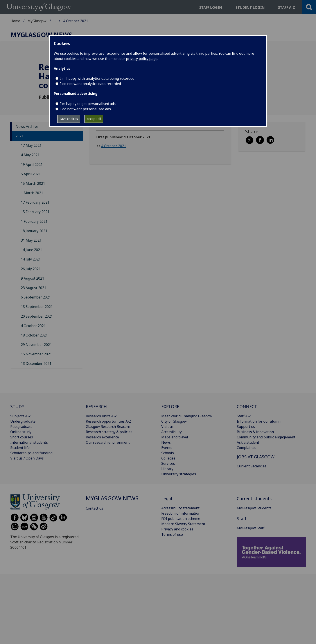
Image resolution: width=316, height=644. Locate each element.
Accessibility (171, 432)
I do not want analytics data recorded (91, 84)
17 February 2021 (35, 202)
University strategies (179, 474)
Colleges (168, 458)
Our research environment (108, 442)
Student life (20, 448)
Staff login (211, 7)
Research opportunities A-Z (109, 421)
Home (15, 21)
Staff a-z (286, 7)
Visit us (167, 427)
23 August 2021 (33, 288)
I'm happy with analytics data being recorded (97, 78)
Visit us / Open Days (27, 458)
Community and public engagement (266, 437)
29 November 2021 (36, 345)
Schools (168, 453)
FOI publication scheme (181, 519)
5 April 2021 (31, 174)
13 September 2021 (37, 307)
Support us (246, 427)
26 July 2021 (31, 269)
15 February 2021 (35, 212)
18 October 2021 (34, 335)
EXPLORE (170, 406)
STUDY (17, 406)
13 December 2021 (36, 364)
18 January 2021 (34, 231)
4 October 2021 (33, 326)
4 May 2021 (30, 155)
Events (167, 448)
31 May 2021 (31, 240)
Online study (21, 432)
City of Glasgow (174, 421)
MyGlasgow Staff (251, 528)
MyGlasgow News (68, 21)
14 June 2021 (31, 250)
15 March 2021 (33, 183)
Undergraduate (23, 421)
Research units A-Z (101, 416)
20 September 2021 (37, 316)
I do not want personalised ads (85, 109)
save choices (69, 119)
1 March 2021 (32, 193)
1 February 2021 (34, 221)
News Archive (27, 127)
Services (168, 463)
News (166, 442)
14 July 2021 (31, 259)
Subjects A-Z (21, 416)
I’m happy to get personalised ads (88, 104)
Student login (250, 7)
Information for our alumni (259, 421)
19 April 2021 (32, 165)
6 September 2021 (36, 297)
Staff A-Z (244, 416)
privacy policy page (142, 59)
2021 (20, 136)
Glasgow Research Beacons (108, 427)
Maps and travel (175, 437)
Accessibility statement (180, 508)
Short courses (22, 437)
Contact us (94, 508)
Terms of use (172, 534)
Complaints (246, 448)
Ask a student (248, 442)
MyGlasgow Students (254, 508)
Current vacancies (252, 466)
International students (29, 442)
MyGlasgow (37, 21)
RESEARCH (96, 406)
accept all (94, 119)
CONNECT (247, 406)
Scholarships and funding (31, 453)
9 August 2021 (32, 278)
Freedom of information (181, 513)
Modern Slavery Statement (183, 524)
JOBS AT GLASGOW (256, 457)
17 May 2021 (31, 145)
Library (167, 469)
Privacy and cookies (177, 529)
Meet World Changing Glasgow (187, 416)
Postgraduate (21, 427)
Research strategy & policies (109, 432)
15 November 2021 (36, 354)
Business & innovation (255, 432)
